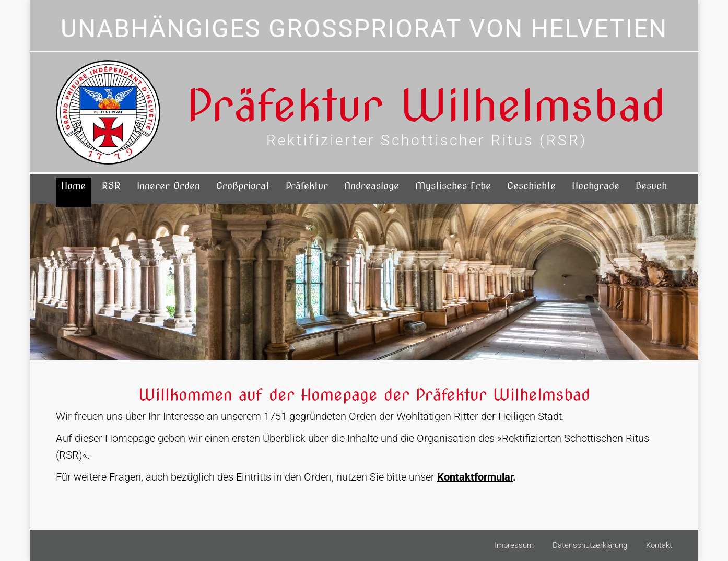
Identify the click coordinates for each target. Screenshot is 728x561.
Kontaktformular (475, 477)
